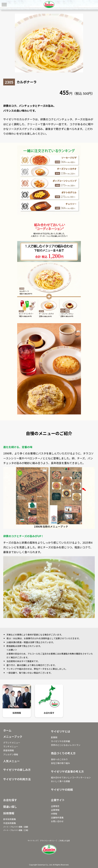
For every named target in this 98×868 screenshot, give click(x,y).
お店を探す (49, 713)
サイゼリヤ (49, 5)
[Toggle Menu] (4, 4)
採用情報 (17, 713)
